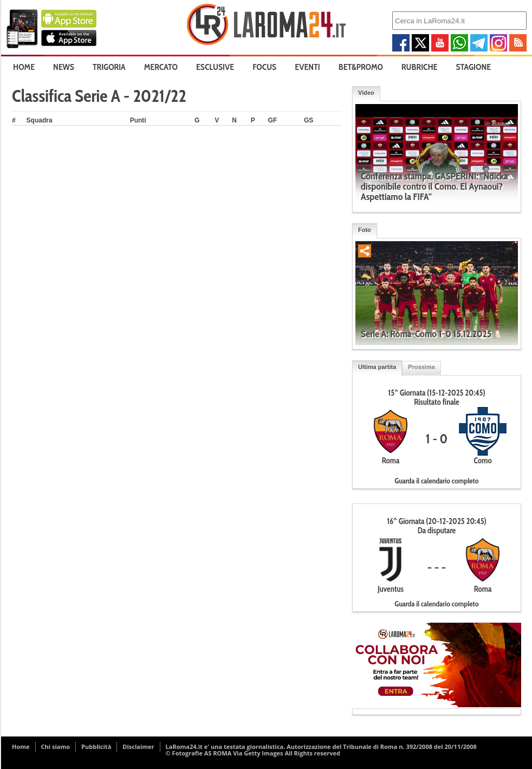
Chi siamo (56, 747)
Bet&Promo (361, 67)
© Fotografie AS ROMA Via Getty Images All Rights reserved (253, 753)
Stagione (474, 67)
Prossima (421, 367)
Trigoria (109, 67)
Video (366, 93)
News (64, 67)
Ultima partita (377, 367)
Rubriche (420, 67)
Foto (365, 230)
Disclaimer (138, 747)
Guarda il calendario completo (436, 481)
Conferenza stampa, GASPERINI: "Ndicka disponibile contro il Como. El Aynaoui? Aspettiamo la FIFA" (434, 186)
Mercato (161, 67)
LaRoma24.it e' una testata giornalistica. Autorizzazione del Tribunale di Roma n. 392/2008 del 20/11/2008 (321, 747)
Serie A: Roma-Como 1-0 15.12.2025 (426, 334)
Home (24, 67)
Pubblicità (96, 747)
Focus (264, 67)
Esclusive (215, 67)
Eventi (307, 67)
